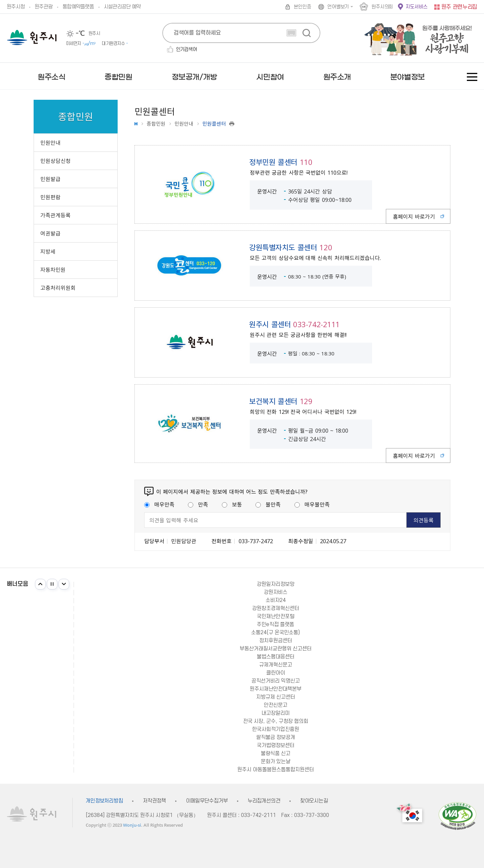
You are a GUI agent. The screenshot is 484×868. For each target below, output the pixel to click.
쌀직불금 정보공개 (276, 737)
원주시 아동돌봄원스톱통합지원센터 (276, 770)
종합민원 (156, 124)
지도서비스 (416, 7)
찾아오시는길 (314, 801)
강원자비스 (276, 592)
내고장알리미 (276, 713)
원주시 (32, 37)
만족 (198, 504)
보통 (232, 504)
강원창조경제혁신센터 (276, 608)
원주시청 (16, 7)
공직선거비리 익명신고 (276, 681)
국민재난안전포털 (276, 616)
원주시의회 (382, 7)
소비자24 (276, 600)
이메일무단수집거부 (207, 801)
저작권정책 (154, 801)
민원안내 (184, 124)
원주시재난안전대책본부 (276, 689)
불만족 (268, 504)
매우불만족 (312, 504)
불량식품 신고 (276, 753)
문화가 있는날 (276, 762)
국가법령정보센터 (276, 745)
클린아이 (276, 673)
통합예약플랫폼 (78, 7)
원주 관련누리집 (459, 7)
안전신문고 (276, 705)
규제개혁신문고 (276, 665)
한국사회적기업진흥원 (276, 729)
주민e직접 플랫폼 (275, 624)
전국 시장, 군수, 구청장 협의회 (276, 721)
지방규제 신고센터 (276, 697)
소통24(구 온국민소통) (275, 633)
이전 (40, 584)
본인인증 (302, 7)
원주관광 (44, 7)
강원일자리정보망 (276, 584)
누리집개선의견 (264, 801)
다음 (64, 584)
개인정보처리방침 (104, 801)
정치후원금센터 (276, 641)
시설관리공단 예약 (122, 7)
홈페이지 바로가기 (414, 216)
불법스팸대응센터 (276, 657)
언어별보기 (338, 7)
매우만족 (159, 504)
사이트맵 (472, 77)
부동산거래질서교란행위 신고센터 (276, 649)
